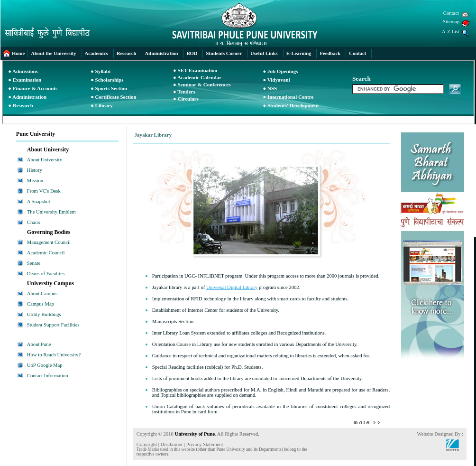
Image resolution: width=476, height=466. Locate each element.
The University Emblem (51, 212)
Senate (34, 263)
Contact (451, 13)
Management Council (49, 242)
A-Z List (451, 32)
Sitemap (451, 22)
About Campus (42, 294)
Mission (35, 181)
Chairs (34, 222)
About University (45, 160)
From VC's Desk (44, 191)
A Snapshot (39, 201)
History (35, 170)
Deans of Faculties (46, 274)
